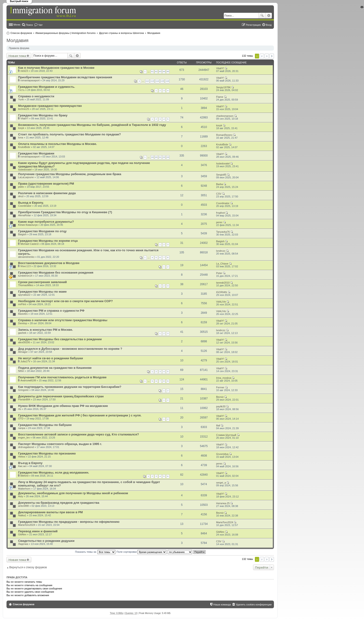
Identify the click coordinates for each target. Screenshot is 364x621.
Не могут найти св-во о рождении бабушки (50, 358)
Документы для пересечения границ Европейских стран (61, 396)
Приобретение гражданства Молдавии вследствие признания (65, 77)
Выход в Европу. (31, 203)
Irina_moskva (224, 378)
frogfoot (220, 213)
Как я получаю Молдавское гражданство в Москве (56, 68)
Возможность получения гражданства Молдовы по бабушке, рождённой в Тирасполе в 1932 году (92, 125)
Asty (21, 496)
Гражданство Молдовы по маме (42, 292)
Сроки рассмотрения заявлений (42, 282)
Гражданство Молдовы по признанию (47, 453)
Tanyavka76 (223, 232)
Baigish (22, 234)
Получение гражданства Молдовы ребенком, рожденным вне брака (70, 174)
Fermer (220, 387)
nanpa (22, 428)
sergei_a (221, 483)
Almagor (23, 352)
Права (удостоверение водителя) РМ (46, 184)
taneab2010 (223, 283)
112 (147, 81)
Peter (219, 273)
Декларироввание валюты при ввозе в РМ (50, 512)
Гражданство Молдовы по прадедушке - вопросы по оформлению (69, 522)
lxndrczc (221, 251)
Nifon (21, 371)
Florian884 (24, 399)
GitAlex (22, 534)
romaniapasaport (30, 80)
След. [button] (272, 56)
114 (157, 81)
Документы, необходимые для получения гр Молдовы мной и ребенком (73, 493)
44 (164, 72)
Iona (21, 137)
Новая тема (17, 56)
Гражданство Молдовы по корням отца (48, 241)
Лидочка (23, 544)
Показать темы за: (95, 552)
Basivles (23, 314)
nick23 (24, 71)
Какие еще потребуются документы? (46, 222)
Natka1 (22, 515)
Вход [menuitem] (269, 25)
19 (152, 157)
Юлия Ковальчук (28, 225)
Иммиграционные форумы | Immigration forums (66, 33)
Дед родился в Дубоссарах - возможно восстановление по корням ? (70, 349)
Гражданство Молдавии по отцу (42, 231)
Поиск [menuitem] (29, 25)
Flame (220, 97)
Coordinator (25, 206)
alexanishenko (26, 257)
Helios (22, 457)
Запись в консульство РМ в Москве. (45, 330)
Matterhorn (24, 489)
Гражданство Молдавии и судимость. (47, 87)
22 (164, 157)
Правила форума (19, 48)
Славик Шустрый (226, 435)
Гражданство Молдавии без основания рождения (56, 273)
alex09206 (24, 342)
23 (168, 157)
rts (19, 409)
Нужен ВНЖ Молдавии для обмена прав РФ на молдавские (63, 406)
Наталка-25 (223, 503)
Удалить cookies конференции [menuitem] (254, 605)
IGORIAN (221, 292)
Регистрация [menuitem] (253, 25)
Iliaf (218, 425)
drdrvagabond (26, 447)
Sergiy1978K (223, 87)
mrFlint (22, 304)
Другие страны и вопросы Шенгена (122, 33)
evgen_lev (24, 438)
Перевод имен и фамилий (38, 531)
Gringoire (23, 390)
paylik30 (221, 406)
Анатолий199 (28, 380)
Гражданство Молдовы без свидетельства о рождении (60, 339)
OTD (21, 418)
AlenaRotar (24, 215)
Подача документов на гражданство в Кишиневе (55, 368)
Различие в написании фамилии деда (47, 193)
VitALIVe (221, 302)
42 (156, 72)
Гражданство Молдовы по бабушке (45, 425)
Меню (17, 25)
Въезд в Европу (30, 463)
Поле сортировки (141, 552)
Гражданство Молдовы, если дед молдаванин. (54, 472)
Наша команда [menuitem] (222, 605)
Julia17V (25, 361)
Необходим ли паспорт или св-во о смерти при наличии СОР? (65, 301)
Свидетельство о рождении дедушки (46, 541)
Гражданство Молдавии (36, 153)
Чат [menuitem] (40, 25)
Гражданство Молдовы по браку (43, 115)
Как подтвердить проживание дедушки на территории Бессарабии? (70, 387)
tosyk (21, 128)
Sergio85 (221, 175)
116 (167, 81)
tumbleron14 (25, 276)
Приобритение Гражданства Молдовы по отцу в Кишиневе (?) (65, 212)
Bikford (24, 476)
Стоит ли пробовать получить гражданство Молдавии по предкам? (70, 134)
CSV (219, 194)
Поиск (262, 16)
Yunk (21, 99)
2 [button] (262, 56)
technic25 (24, 109)
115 (162, 81)
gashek (22, 333)
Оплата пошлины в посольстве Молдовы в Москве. (58, 144)
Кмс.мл (22, 466)
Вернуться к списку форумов (28, 567)
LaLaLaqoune (26, 177)
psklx (21, 187)
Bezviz (220, 397)
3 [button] (267, 56)
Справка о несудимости (36, 96)
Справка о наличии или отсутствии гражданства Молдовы (63, 320)
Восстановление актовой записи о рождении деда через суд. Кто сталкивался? (78, 434)
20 (156, 157)
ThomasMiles (26, 285)
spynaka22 (24, 295)
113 (152, 81)
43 (160, 72)
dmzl (21, 196)
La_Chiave (222, 264)
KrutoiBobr (24, 147)
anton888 (23, 506)
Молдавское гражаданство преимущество (50, 106)
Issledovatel (25, 170)
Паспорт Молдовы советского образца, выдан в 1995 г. (60, 444)
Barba (219, 184)
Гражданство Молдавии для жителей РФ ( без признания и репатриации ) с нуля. (80, 415)
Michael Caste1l (29, 244)
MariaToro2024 (27, 525)
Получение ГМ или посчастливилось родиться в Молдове (62, 377)
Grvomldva (222, 454)
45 (168, 72)
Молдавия (154, 33)
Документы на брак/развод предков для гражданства (59, 503)
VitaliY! (220, 68)
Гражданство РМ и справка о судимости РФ (51, 311)
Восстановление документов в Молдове (49, 263)
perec (219, 222)
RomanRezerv (224, 135)
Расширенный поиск (269, 16)
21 (160, 157)
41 (152, 72)
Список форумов (21, 33)
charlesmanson (225, 116)
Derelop (23, 323)
